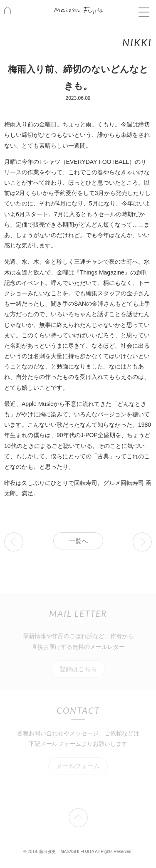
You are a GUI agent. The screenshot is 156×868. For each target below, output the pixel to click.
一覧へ (78, 541)
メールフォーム (78, 766)
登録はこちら (78, 669)
